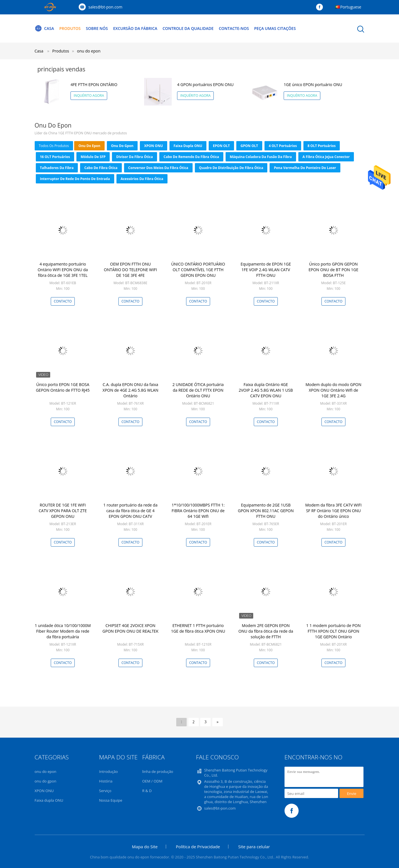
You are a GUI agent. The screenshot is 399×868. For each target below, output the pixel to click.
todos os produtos (54, 146)
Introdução (108, 771)
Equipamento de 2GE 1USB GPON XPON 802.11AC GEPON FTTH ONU (266, 511)
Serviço (105, 791)
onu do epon (89, 51)
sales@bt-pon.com (105, 7)
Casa (44, 29)
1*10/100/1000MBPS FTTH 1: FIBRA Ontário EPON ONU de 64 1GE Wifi (198, 511)
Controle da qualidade (188, 28)
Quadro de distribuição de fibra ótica (231, 168)
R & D (147, 791)
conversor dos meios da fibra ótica (158, 168)
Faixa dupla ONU (188, 146)
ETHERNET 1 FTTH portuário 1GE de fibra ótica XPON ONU (198, 628)
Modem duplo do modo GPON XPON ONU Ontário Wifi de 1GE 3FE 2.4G (333, 390)
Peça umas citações (275, 28)
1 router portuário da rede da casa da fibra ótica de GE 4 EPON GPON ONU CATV (131, 511)
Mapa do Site (145, 847)
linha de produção (158, 771)
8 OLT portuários (322, 146)
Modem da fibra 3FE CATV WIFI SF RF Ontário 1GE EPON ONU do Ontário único (334, 511)
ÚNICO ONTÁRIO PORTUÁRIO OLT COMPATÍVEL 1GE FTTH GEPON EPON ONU (198, 270)
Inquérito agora (89, 96)
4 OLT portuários (283, 146)
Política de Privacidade (198, 847)
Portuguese (351, 7)
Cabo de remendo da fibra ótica (191, 157)
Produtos (70, 28)
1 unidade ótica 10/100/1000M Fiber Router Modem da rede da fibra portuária (63, 631)
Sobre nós (97, 28)
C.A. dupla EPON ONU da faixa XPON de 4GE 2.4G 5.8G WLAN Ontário (131, 390)
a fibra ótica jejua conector (326, 157)
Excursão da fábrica (135, 28)
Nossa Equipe (111, 800)
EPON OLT (221, 146)
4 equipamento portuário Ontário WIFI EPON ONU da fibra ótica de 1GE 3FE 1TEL (63, 270)
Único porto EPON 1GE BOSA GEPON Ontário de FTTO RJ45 (63, 387)
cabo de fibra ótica (101, 168)
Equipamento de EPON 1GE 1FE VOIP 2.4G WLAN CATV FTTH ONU (266, 270)
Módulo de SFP (93, 157)
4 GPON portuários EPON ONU (205, 85)
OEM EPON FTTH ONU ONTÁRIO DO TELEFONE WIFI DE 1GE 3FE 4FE (130, 270)
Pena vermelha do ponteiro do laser (305, 168)
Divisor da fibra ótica (135, 157)
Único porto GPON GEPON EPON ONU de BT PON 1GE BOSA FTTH (333, 270)
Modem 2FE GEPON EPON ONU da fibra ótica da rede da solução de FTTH (266, 631)
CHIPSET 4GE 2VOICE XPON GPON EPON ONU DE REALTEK (130, 628)
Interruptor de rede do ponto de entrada (75, 179)
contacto (63, 301)
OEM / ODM (152, 781)
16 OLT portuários (55, 157)
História (106, 781)
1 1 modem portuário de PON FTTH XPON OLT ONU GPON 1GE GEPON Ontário (333, 631)
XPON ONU (153, 146)
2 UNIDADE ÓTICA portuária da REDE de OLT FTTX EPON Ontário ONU (198, 390)
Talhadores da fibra (57, 168)
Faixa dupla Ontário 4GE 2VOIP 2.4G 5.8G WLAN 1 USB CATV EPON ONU (266, 390)
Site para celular (254, 847)
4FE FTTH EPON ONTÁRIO (94, 85)
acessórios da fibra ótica (142, 179)
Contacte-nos (234, 28)
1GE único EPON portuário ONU (313, 85)
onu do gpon (122, 146)
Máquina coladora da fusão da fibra (261, 157)
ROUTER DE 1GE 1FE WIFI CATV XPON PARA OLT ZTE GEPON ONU (63, 511)
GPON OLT (249, 146)
